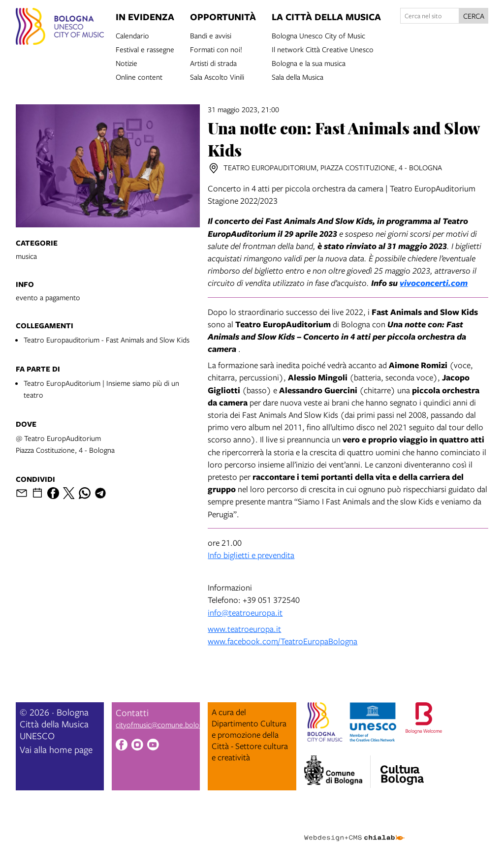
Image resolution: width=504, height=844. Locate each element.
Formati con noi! (216, 49)
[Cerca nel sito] (430, 16)
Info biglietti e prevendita (251, 555)
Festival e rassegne (145, 49)
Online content (139, 76)
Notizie (126, 63)
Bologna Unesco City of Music (318, 35)
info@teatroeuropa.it (245, 612)
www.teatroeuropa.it (244, 629)
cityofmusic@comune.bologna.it (166, 724)
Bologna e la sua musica (309, 63)
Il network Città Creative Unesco (323, 49)
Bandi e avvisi (211, 35)
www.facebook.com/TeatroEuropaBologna (283, 641)
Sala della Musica (298, 76)
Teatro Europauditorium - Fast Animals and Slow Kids (107, 340)
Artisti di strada (213, 63)
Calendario (132, 35)
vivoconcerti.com (434, 283)
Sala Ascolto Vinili (217, 76)
